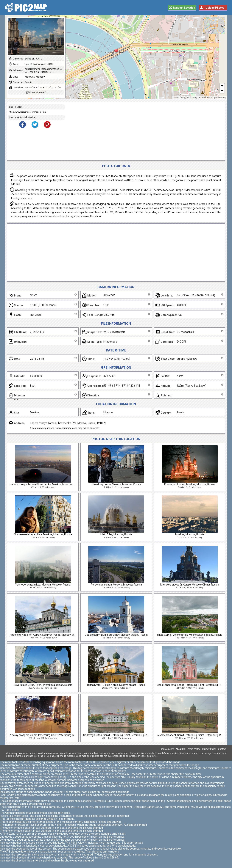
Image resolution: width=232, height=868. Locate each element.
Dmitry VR (196, 98)
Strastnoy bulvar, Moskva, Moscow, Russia (116, 484)
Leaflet (176, 98)
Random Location (184, 8)
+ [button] (222, 86)
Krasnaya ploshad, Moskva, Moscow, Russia (190, 484)
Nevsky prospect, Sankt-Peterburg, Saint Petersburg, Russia (45, 735)
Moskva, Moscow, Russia (190, 534)
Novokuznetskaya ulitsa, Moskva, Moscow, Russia (43, 534)
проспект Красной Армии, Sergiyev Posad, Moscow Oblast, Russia (49, 635)
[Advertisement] (144, 131)
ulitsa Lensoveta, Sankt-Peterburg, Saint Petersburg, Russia (192, 685)
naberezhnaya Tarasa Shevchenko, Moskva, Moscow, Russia (45, 484)
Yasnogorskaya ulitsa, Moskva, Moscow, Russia (43, 585)
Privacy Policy (209, 749)
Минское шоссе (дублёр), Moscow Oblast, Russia (190, 585)
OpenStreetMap (220, 98)
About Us (180, 749)
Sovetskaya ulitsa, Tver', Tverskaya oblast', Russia (43, 685)
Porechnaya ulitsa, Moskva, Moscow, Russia (116, 585)
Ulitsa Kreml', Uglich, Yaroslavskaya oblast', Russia (116, 685)
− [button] (222, 91)
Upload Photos (215, 8)
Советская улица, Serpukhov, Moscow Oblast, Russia (116, 635)
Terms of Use (194, 749)
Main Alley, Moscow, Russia (116, 534)
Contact (222, 749)
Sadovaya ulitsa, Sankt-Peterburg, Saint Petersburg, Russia (118, 735)
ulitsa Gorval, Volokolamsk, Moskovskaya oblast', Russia (190, 635)
